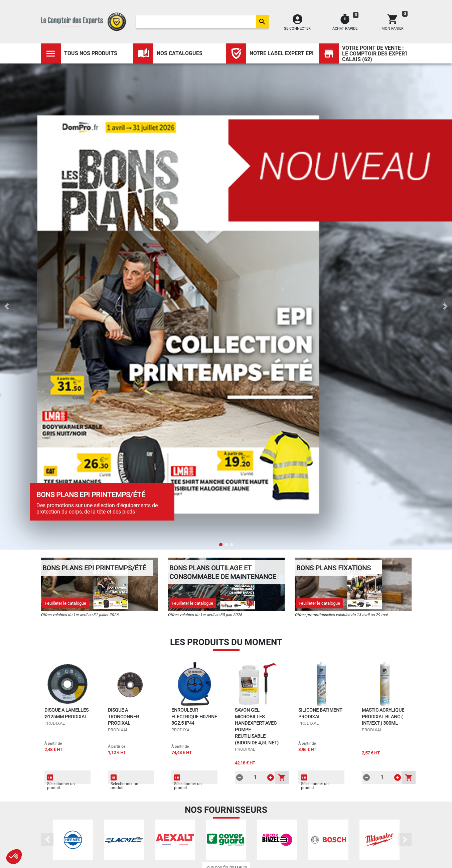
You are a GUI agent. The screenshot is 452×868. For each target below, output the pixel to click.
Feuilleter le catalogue (65, 603)
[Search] (196, 22)
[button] (7, 306)
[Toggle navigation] (51, 53)
